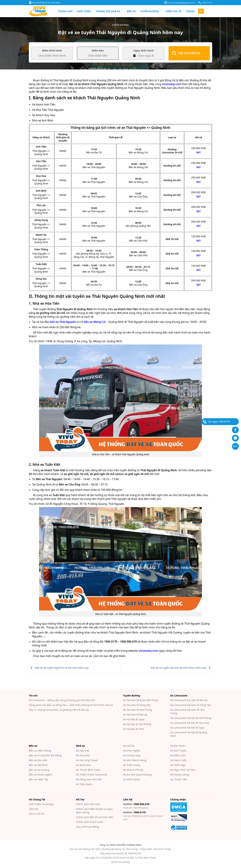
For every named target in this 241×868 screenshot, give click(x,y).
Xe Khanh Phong (133, 770)
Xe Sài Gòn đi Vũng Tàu (137, 705)
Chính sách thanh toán (90, 822)
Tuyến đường (151, 11)
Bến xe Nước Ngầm (40, 775)
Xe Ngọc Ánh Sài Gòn (183, 770)
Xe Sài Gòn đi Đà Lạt (135, 714)
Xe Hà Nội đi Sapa (134, 719)
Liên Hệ (33, 809)
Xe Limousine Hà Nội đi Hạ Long (190, 723)
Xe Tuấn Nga (178, 765)
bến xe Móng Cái (95, 322)
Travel (191, 11)
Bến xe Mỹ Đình (38, 765)
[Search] (201, 11)
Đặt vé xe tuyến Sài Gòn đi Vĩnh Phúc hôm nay (181, 668)
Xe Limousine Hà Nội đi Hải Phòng (191, 718)
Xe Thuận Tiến (179, 779)
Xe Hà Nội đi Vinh (133, 729)
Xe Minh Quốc (131, 779)
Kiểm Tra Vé (174, 11)
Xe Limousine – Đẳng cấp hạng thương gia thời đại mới (62, 700)
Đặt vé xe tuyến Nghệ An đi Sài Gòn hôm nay (59, 668)
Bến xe (131, 11)
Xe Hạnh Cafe (178, 760)
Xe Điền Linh (178, 755)
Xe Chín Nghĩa (132, 750)
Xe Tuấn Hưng (132, 765)
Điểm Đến (98, 51)
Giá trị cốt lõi (36, 814)
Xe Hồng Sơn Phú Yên (89, 779)
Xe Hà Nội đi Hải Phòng (137, 724)
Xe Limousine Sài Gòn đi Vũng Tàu (191, 705)
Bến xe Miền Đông (40, 750)
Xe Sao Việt (83, 750)
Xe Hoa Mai (83, 755)
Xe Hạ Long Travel (87, 760)
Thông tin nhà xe (109, 11)
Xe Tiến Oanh (84, 784)
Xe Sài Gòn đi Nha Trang (138, 710)
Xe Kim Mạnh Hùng (135, 760)
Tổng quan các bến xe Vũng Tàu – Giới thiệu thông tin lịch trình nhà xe (71, 705)
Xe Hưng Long (132, 755)
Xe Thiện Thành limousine (92, 775)
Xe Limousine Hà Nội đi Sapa (187, 728)
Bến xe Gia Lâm (38, 760)
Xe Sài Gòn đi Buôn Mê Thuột (141, 700)
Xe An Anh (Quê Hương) (137, 775)
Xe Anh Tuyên (178, 750)
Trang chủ (65, 11)
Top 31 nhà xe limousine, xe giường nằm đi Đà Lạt (59, 710)
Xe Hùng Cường (180, 775)
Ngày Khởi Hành (143, 51)
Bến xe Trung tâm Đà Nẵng (45, 755)
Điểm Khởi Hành (52, 51)
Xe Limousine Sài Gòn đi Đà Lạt (189, 700)
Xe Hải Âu (129, 746)
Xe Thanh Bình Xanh (88, 770)
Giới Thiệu (84, 11)
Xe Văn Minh (178, 746)
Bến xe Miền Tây (39, 779)
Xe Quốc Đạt (83, 765)
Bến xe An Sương (39, 770)
